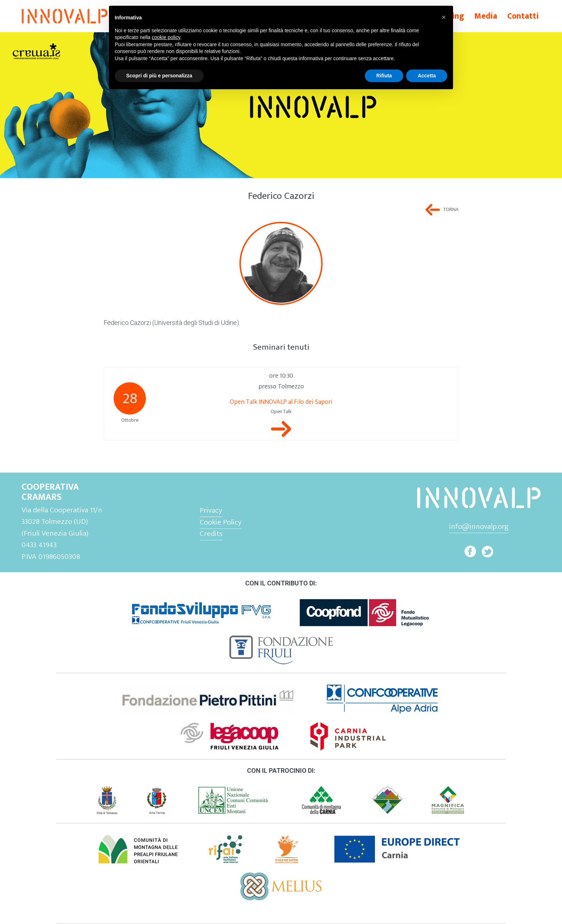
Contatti (523, 16)
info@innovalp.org (479, 526)
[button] (444, 17)
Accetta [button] (427, 76)
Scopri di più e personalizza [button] (159, 76)
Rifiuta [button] (384, 76)
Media (486, 16)
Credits (211, 534)
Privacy (211, 510)
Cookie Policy (221, 522)
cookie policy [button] (166, 37)
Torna (451, 210)
